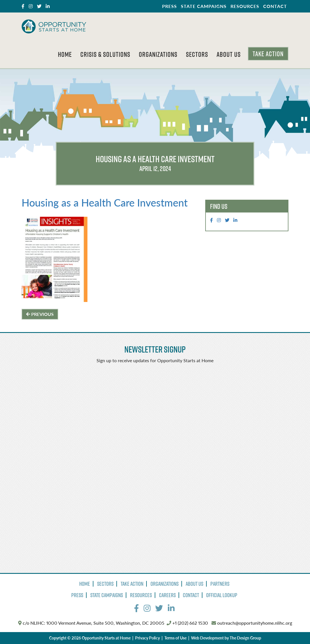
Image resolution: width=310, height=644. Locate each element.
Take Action (268, 54)
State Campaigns (204, 6)
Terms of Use (175, 638)
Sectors (197, 54)
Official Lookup (222, 595)
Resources (245, 6)
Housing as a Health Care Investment (105, 202)
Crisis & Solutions (105, 54)
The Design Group (245, 638)
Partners (220, 584)
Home (65, 54)
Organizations (158, 54)
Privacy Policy (147, 638)
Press (169, 6)
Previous (40, 314)
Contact (275, 6)
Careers (167, 595)
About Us (229, 54)
